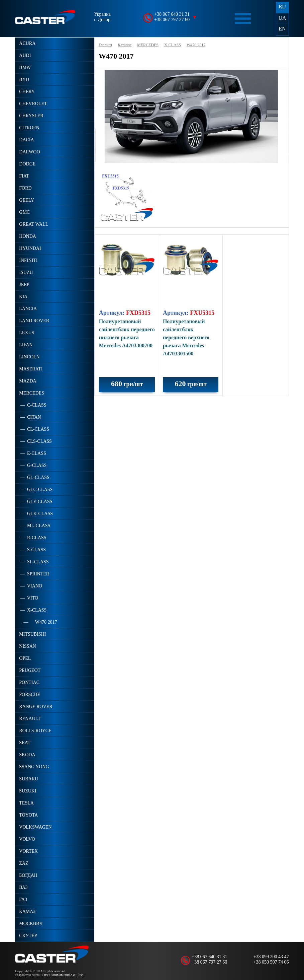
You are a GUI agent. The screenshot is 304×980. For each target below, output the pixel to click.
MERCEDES (148, 45)
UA (282, 18)
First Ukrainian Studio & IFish (63, 975)
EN (282, 29)
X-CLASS (173, 45)
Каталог (125, 45)
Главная (105, 45)
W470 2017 (196, 45)
